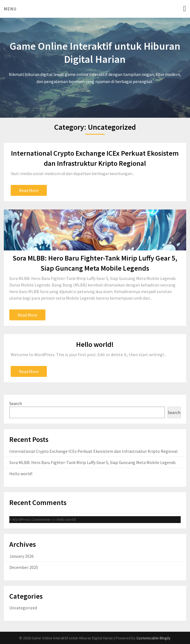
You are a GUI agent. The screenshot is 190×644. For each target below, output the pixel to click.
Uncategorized (23, 608)
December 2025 (24, 567)
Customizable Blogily (153, 638)
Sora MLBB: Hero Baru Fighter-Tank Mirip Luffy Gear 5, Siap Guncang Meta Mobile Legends (93, 462)
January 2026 (21, 556)
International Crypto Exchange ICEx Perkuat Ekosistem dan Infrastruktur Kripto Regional (93, 451)
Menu (10, 9)
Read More (29, 190)
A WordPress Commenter (30, 519)
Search (16, 403)
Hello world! (95, 344)
